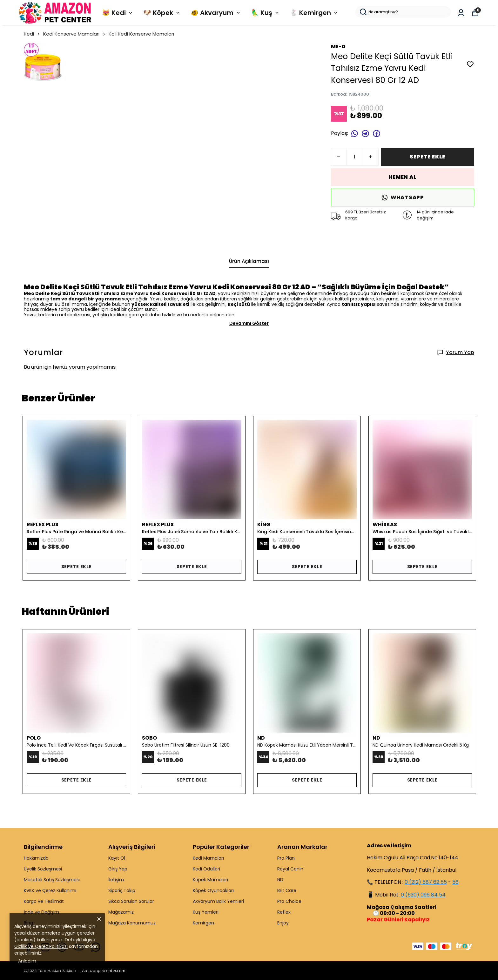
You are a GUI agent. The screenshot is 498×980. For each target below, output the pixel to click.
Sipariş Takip (122, 890)
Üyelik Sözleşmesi (43, 869)
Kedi (32, 34)
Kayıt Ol (117, 858)
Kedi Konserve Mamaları (75, 34)
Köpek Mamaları (210, 880)
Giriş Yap (118, 869)
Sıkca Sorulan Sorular (131, 901)
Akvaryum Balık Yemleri (218, 901)
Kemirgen (203, 923)
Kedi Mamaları (208, 858)
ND (280, 880)
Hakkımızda (36, 858)
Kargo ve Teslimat (44, 901)
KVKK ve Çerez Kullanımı (50, 890)
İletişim (116, 880)
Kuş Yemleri (206, 912)
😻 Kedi (118, 13)
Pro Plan (286, 858)
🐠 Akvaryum (216, 13)
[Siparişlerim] (461, 13)
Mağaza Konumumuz (132, 923)
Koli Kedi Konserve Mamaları (141, 34)
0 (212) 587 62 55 (426, 882)
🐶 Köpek (162, 13)
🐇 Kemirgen (314, 13)
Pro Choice (289, 901)
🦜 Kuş (266, 13)
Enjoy (283, 923)
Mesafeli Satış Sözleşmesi (52, 880)
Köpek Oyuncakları (213, 890)
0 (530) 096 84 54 (423, 895)
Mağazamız (121, 912)
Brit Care (287, 890)
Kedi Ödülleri (206, 869)
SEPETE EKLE (427, 157)
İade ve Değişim (41, 912)
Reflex (284, 912)
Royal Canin (290, 869)
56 (455, 882)
